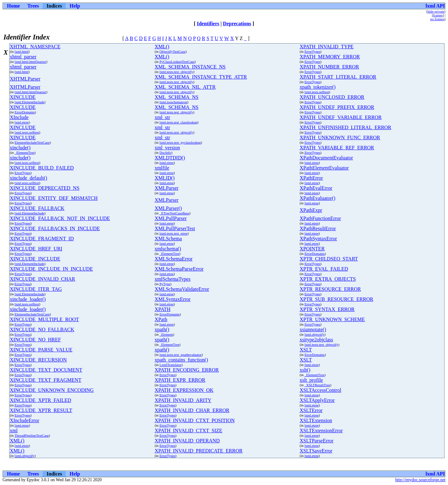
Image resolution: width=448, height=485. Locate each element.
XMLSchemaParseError (179, 269)
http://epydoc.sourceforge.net (420, 480)
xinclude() (20, 148)
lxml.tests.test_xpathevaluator (181, 355)
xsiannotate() (313, 329)
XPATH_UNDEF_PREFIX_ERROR (337, 107)
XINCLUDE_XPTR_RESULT (41, 410)
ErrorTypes (312, 51)
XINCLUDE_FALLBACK (37, 208)
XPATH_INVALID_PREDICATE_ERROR (198, 451)
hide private (436, 11)
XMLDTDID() (170, 158)
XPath (161, 319)
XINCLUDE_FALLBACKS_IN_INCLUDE (55, 228)
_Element (166, 334)
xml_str (162, 117)
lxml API (435, 6)
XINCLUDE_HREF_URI (36, 249)
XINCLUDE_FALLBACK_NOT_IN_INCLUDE (60, 218)
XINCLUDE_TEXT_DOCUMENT (46, 370)
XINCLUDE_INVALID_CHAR (42, 279)
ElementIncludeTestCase (32, 142)
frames (438, 15)
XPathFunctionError (320, 218)
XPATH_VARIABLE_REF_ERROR (337, 148)
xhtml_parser (23, 57)
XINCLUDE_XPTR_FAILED (40, 400)
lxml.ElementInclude (29, 102)
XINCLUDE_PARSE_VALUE (41, 350)
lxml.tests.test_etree (174, 233)
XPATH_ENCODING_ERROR (187, 370)
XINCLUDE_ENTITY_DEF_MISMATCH (54, 198)
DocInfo (165, 153)
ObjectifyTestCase (173, 51)
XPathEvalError (316, 188)
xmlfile (162, 168)
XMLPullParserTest (175, 228)
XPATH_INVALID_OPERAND (187, 441)
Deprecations (237, 24)
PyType (165, 284)
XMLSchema (168, 239)
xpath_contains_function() (181, 360)
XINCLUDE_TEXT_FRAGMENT (46, 380)
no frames (437, 19)
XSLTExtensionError (321, 431)
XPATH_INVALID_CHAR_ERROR (192, 410)
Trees (33, 6)
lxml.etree (22, 122)
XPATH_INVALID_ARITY (183, 400)
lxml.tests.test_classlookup (179, 122)
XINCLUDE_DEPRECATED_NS (45, 188)
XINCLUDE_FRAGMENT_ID (42, 239)
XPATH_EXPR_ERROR (180, 380)
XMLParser (166, 188)
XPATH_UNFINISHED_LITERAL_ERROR (345, 127)
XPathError (311, 178)
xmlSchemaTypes (173, 279)
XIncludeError (24, 420)
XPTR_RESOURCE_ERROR (330, 289)
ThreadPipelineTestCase (32, 435)
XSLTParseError (316, 441)
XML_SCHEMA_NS (176, 97)
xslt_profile (311, 380)
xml (14, 431)
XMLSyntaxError (173, 299)
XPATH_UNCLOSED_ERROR (332, 97)
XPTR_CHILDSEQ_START (329, 259)
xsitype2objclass (316, 340)
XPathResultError (318, 228)
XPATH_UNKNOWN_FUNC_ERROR (340, 138)
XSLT (306, 350)
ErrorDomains (25, 112)
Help (75, 6)
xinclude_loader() (28, 299)
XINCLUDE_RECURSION (38, 360)
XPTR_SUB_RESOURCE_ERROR (336, 299)
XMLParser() (168, 208)
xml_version (167, 148)
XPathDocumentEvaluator (326, 158)
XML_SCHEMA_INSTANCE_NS (190, 67)
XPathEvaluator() (317, 198)
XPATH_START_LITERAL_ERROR (338, 77)
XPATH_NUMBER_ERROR (329, 67)
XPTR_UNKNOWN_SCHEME (332, 319)
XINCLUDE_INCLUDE (35, 259)
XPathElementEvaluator (324, 168)
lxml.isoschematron (173, 102)
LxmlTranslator (171, 365)
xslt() (305, 370)
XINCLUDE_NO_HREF (35, 340)
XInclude (19, 117)
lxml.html (21, 51)
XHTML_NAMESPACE (35, 47)
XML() (162, 47)
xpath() (162, 329)
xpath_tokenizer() (318, 87)
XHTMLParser (25, 79)
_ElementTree (24, 153)
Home (13, 6)
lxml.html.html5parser (30, 62)
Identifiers (208, 24)
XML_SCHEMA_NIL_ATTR (185, 87)
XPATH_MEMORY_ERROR (330, 57)
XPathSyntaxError (318, 239)
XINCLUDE (23, 97)
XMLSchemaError (173, 259)
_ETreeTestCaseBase (175, 213)
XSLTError (311, 410)
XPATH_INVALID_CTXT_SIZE (188, 431)
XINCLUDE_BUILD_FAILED (42, 168)
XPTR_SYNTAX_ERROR (327, 309)
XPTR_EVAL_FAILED (324, 269)
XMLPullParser (170, 218)
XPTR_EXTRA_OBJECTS (328, 279)
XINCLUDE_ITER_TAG (36, 289)
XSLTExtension (316, 420)
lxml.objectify (315, 334)
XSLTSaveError (316, 451)
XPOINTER (312, 249)
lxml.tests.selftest (317, 92)
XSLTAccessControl (320, 390)
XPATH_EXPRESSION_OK (184, 390)
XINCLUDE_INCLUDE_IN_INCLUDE (51, 269)
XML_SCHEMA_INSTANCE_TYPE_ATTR (201, 77)
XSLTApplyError (317, 400)
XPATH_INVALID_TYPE (327, 47)
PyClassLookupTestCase (177, 62)
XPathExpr (311, 210)
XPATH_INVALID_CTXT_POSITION (194, 420)
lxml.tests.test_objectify (176, 72)
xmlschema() (168, 249)
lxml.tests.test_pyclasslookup (180, 142)
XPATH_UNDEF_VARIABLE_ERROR (341, 117)
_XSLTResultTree (317, 385)
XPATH (162, 309)
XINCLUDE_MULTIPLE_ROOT (44, 319)
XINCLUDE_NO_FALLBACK (42, 329)
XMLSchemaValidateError (182, 289)
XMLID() (164, 178)
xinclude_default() (28, 178)
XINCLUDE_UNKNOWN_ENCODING (52, 390)
